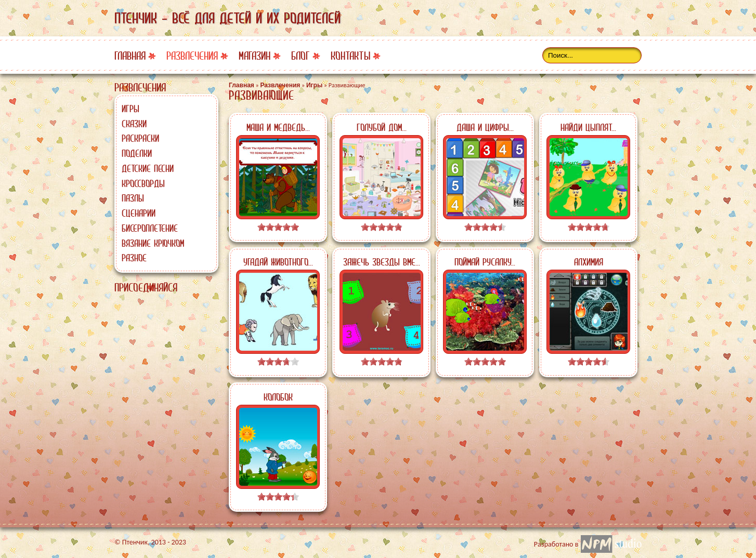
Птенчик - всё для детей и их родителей (227, 18)
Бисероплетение (150, 228)
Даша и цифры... (485, 127)
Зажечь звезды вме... (382, 262)
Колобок (278, 397)
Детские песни (148, 168)
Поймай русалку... (485, 262)
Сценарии (139, 213)
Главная (130, 56)
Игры (131, 109)
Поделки (137, 153)
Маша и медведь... (278, 127)
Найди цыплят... (588, 127)
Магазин (255, 56)
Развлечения (192, 56)
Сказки (134, 124)
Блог (301, 56)
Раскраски (140, 138)
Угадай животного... (278, 262)
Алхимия (589, 262)
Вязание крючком (153, 243)
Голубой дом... (382, 127)
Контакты (350, 56)
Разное (134, 258)
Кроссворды (143, 183)
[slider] (278, 227)
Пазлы (133, 198)
